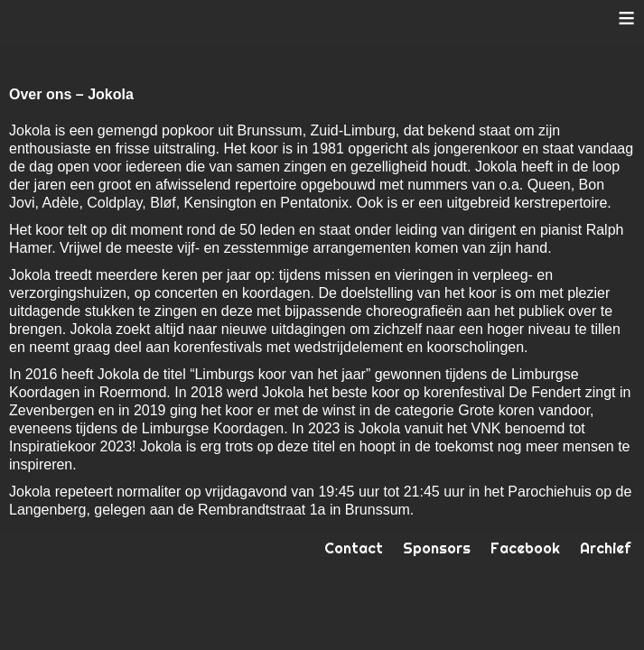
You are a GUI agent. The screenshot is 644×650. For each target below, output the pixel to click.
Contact (354, 548)
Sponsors (437, 548)
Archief (605, 548)
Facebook (525, 548)
